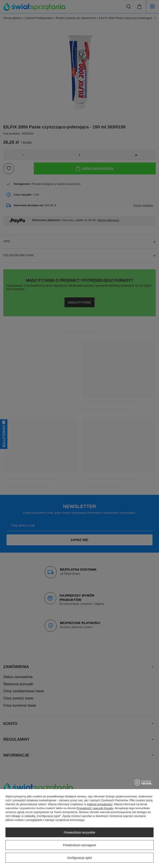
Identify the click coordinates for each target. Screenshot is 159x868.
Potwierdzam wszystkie (80, 832)
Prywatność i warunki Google (95, 808)
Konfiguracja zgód (79, 858)
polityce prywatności (100, 804)
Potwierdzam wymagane (80, 845)
